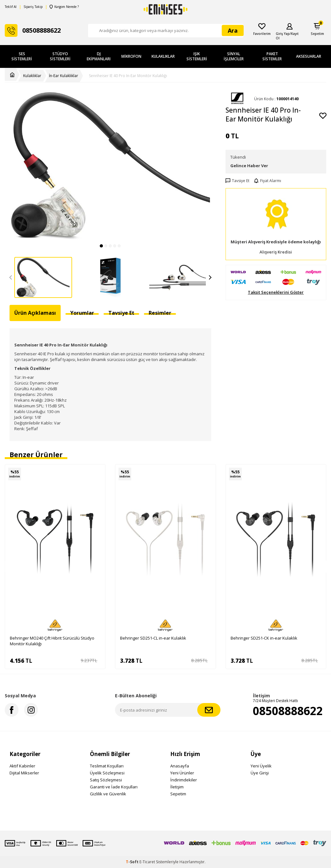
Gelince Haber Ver (249, 166)
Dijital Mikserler (24, 773)
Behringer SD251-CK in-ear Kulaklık (264, 638)
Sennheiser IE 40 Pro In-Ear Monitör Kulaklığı (128, 76)
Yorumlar (82, 313)
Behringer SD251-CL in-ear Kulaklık (153, 638)
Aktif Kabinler (22, 766)
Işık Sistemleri (197, 56)
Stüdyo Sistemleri (60, 56)
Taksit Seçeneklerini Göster (276, 292)
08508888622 (288, 711)
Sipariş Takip (33, 7)
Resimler (160, 313)
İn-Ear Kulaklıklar (64, 76)
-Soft (133, 862)
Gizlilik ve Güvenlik (108, 794)
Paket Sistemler (272, 56)
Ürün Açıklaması (35, 313)
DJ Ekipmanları (99, 56)
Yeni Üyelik (261, 766)
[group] (110, 166)
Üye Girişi (260, 773)
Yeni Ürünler (182, 773)
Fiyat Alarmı (268, 181)
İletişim (177, 787)
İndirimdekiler (184, 780)
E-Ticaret (147, 862)
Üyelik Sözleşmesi (107, 773)
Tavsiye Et (237, 181)
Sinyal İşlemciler (234, 56)
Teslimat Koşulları (107, 766)
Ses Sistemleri (22, 56)
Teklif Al (11, 7)
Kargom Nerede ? (64, 7)
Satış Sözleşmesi (106, 780)
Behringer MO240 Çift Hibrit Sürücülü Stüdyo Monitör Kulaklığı (52, 641)
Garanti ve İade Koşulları (114, 787)
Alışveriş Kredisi (276, 252)
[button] (101, 246)
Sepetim (178, 794)
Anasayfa (180, 766)
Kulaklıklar (163, 56)
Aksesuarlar (309, 56)
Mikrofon (131, 56)
